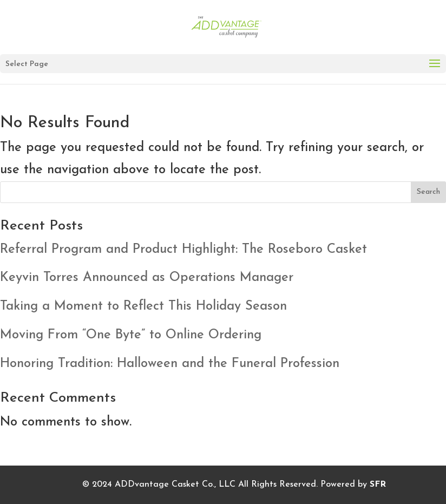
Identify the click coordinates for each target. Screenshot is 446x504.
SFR (378, 485)
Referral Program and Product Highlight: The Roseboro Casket (183, 250)
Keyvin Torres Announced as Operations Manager (147, 278)
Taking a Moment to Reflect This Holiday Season (143, 306)
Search (428, 192)
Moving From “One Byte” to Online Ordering (131, 335)
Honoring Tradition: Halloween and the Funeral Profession (170, 364)
